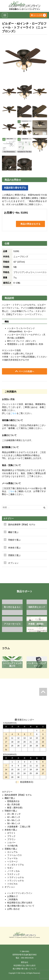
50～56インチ (14, 820)
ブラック (11, 836)
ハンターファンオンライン (20, 893)
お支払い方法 (8, 399)
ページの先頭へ (25, 371)
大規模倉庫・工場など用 (19, 827)
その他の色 (12, 846)
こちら (13, 413)
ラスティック (13, 874)
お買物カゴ (12, 896)
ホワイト (11, 833)
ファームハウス (15, 855)
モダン (10, 868)
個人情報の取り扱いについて (21, 906)
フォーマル (12, 858)
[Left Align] (44, 508)
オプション (13, 563)
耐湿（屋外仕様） (16, 808)
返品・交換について (11, 465)
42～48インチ (14, 817)
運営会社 (25, 962)
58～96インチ (14, 823)
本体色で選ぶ (11, 830)
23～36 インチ (14, 814)
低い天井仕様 (13, 804)
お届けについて (9, 435)
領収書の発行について (12, 420)
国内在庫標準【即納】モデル (22, 525)
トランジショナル (16, 881)
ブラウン (11, 839)
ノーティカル (13, 871)
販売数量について (10, 447)
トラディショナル (16, 877)
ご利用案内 (12, 899)
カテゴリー (8, 518)
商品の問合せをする (31, 224)
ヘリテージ (12, 862)
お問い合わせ (13, 909)
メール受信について (11, 483)
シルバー (11, 843)
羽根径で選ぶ (11, 811)
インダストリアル (16, 865)
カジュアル (12, 852)
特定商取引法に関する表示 (20, 903)
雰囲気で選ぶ (11, 849)
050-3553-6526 (27, 958)
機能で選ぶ (10, 798)
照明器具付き (13, 801)
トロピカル (12, 884)
